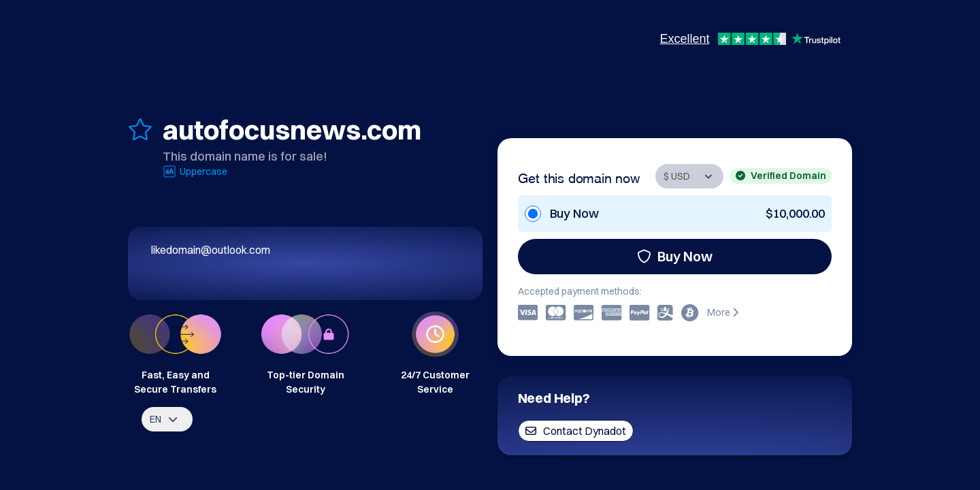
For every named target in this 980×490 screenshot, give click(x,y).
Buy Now (675, 256)
